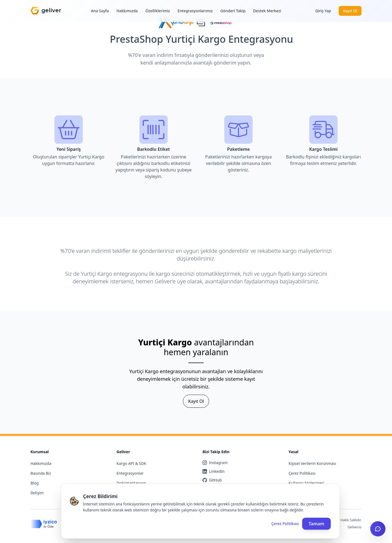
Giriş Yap (323, 11)
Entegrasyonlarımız (195, 11)
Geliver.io (355, 527)
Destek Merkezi (267, 11)
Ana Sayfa (100, 11)
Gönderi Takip (233, 11)
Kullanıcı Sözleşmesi (306, 483)
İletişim (37, 493)
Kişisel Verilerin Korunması (312, 463)
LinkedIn (214, 471)
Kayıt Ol (350, 11)
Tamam (316, 524)
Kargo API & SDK (131, 463)
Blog (35, 483)
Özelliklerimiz (158, 11)
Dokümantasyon (131, 483)
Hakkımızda (127, 11)
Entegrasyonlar (130, 473)
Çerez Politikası (302, 473)
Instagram (215, 463)
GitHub (212, 480)
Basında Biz (41, 473)
